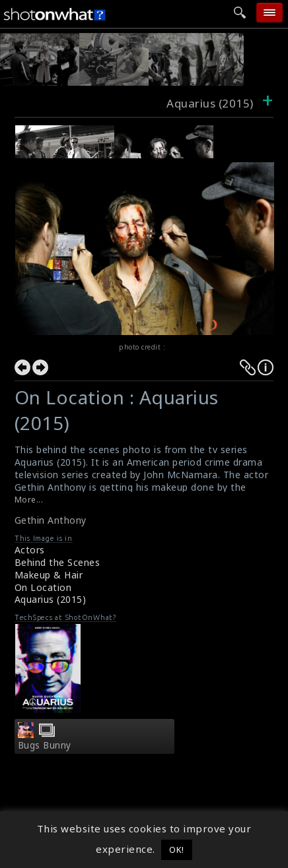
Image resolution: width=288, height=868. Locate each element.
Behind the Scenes (57, 562)
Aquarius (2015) (51, 599)
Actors (30, 550)
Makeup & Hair (49, 575)
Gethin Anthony (51, 520)
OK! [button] (177, 850)
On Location (43, 587)
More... (29, 500)
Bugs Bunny (45, 745)
